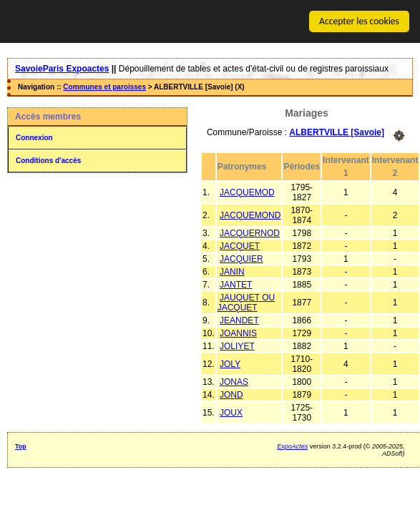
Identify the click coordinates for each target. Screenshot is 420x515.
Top (21, 446)
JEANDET (239, 320)
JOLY (230, 363)
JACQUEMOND (250, 215)
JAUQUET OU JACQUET (246, 302)
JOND (231, 394)
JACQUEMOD (247, 192)
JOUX (231, 412)
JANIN (232, 271)
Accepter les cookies (359, 21)
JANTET (236, 284)
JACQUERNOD (250, 232)
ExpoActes (292, 446)
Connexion (34, 138)
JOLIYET (237, 345)
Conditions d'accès (48, 161)
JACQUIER (241, 258)
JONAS (234, 381)
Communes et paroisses (104, 87)
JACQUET (240, 245)
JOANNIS (238, 333)
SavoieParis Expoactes (62, 69)
